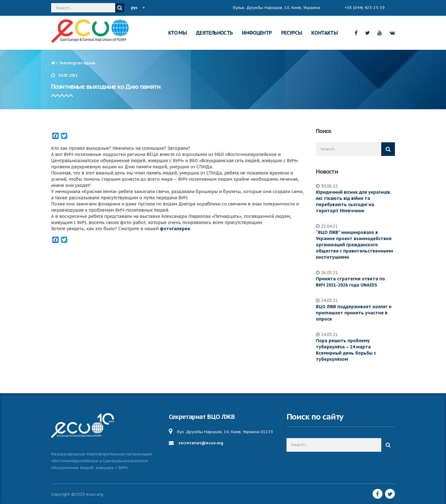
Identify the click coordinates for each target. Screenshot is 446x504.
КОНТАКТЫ (324, 33)
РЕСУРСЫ (292, 33)
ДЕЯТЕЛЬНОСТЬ (214, 33)
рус (134, 8)
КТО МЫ (177, 33)
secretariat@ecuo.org (201, 443)
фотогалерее (175, 229)
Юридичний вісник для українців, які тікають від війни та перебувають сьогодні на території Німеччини (353, 201)
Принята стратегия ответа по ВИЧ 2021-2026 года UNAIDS (350, 282)
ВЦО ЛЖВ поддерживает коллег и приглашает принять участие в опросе (354, 313)
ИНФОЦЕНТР (257, 33)
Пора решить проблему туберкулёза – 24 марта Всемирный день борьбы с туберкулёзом (346, 350)
